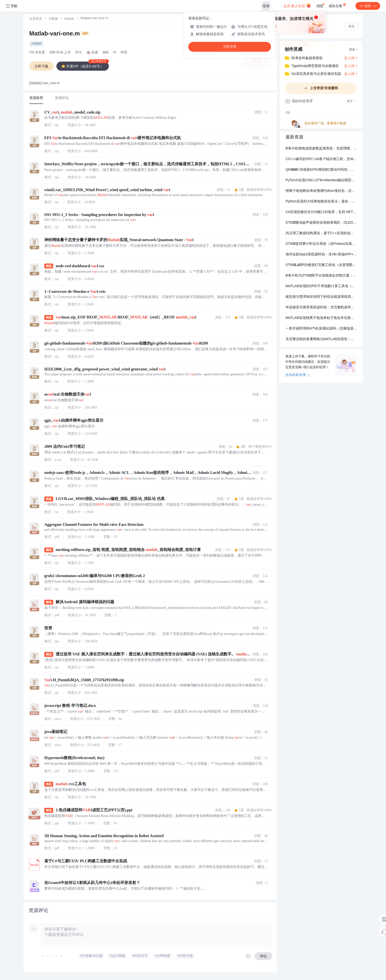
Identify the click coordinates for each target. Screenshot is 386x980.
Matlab (69, 19)
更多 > (353, 50)
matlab (36, 44)
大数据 (53, 19)
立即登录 (230, 47)
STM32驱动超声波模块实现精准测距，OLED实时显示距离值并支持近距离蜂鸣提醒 (321, 223)
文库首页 (36, 19)
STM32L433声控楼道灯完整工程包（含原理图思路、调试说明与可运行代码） (321, 265)
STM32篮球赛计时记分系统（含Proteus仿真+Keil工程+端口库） (321, 244)
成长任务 (338, 5)
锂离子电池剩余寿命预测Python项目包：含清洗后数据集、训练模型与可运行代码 (321, 191)
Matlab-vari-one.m (59, 34)
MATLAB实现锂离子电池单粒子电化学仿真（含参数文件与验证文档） (321, 318)
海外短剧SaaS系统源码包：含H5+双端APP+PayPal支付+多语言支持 (321, 255)
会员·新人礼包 (297, 5)
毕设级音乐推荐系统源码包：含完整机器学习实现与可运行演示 (321, 308)
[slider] (52, 956)
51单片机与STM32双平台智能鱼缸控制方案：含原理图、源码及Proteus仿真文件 (321, 276)
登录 (266, 6)
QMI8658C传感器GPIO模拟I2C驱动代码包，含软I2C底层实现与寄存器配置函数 (321, 170)
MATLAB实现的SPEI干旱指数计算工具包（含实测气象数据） (321, 286)
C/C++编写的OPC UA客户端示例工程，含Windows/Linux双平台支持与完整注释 (321, 159)
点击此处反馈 (298, 375)
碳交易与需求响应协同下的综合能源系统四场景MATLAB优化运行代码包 (321, 297)
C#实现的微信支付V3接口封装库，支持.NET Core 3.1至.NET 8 (321, 212)
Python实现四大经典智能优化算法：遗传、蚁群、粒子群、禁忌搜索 (321, 202)
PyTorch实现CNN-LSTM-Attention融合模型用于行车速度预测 (321, 181)
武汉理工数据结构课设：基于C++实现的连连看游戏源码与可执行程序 (321, 233)
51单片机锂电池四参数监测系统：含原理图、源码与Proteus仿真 (321, 149)
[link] (36, 19)
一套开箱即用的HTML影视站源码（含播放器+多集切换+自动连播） (321, 329)
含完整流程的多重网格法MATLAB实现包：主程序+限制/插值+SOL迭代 (321, 339)
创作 (368, 6)
